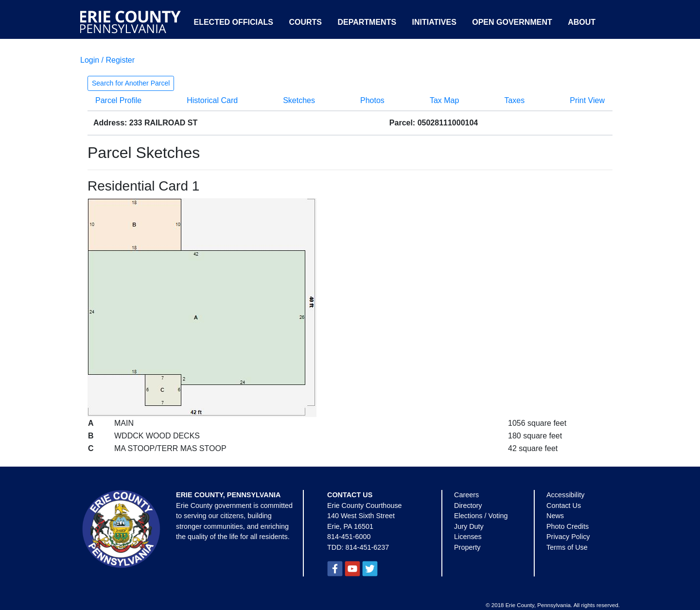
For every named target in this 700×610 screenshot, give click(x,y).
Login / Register (107, 60)
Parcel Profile (118, 100)
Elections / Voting (481, 516)
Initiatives (434, 22)
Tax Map (444, 100)
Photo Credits (568, 526)
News (555, 516)
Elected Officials (233, 22)
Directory (468, 505)
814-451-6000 (349, 537)
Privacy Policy (568, 537)
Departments (367, 22)
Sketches (299, 100)
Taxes (514, 100)
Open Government (512, 22)
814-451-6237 (367, 547)
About (582, 22)
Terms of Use (567, 547)
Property (467, 547)
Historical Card (212, 100)
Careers (466, 495)
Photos (372, 100)
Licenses (468, 537)
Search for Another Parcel (131, 83)
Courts (305, 22)
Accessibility (565, 495)
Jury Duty (469, 526)
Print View (587, 100)
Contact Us (564, 505)
